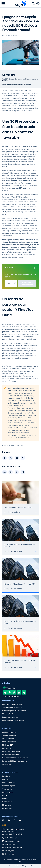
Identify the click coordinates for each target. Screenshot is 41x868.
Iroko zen (6, 779)
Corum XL (6, 799)
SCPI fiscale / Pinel (9, 735)
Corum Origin (7, 802)
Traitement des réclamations (12, 707)
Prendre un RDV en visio (14, 847)
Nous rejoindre (10, 851)
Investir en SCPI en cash (11, 751)
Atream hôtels (7, 808)
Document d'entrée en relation (13, 704)
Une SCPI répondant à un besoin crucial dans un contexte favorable (20, 80)
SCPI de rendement (9, 732)
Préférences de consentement (13, 720)
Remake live (7, 776)
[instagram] (9, 820)
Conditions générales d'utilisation (14, 711)
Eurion (4, 795)
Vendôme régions (9, 786)
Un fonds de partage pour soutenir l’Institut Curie (17, 84)
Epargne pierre (8, 792)
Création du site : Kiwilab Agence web (21, 866)
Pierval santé (7, 805)
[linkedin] (4, 820)
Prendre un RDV (11, 844)
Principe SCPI (7, 748)
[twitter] (21, 820)
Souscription (7, 764)
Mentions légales (8, 714)
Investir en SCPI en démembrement (15, 758)
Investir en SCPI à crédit (11, 755)
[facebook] (15, 820)
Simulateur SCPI (8, 739)
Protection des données (11, 717)
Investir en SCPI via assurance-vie (14, 761)
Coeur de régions (8, 782)
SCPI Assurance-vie (9, 742)
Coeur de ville (7, 789)
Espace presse (10, 854)
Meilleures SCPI (8, 745)
